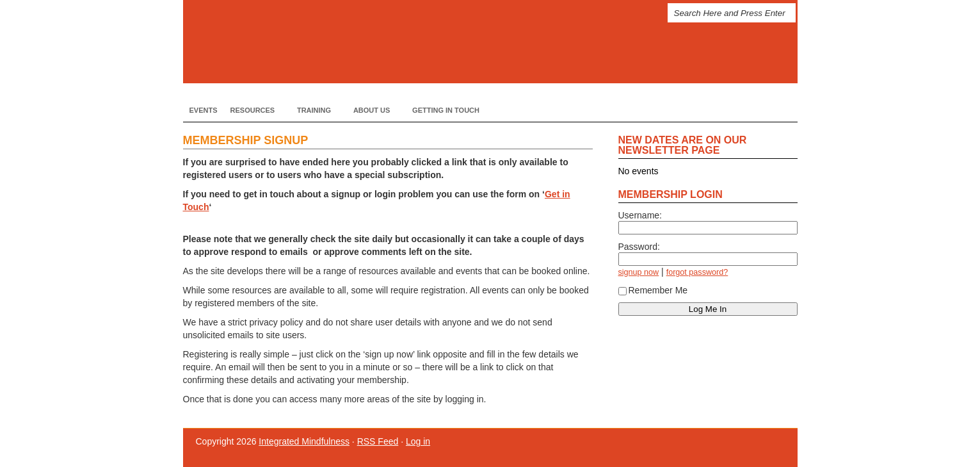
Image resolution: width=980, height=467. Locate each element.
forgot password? (697, 272)
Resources (254, 110)
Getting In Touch (446, 110)
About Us (373, 110)
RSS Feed (378, 441)
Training (316, 110)
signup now (639, 272)
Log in (418, 441)
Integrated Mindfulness (388, 42)
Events (204, 110)
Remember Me (653, 290)
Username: (640, 215)
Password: (639, 247)
